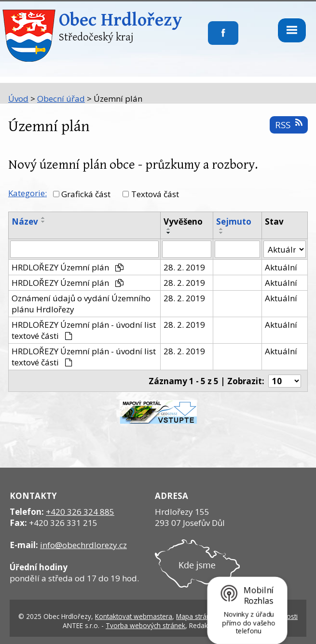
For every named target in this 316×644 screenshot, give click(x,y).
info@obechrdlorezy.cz (83, 545)
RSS (289, 125)
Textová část (155, 194)
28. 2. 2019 (184, 267)
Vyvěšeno (183, 221)
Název (25, 221)
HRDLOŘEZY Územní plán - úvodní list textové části (84, 330)
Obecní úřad (61, 99)
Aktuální (281, 267)
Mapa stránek (197, 616)
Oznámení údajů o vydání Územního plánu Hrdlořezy (81, 304)
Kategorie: (27, 193)
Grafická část (86, 194)
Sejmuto (234, 221)
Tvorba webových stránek (145, 625)
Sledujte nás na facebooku (208, 39)
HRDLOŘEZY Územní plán (68, 267)
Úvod (18, 99)
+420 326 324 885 (80, 512)
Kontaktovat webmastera (134, 616)
